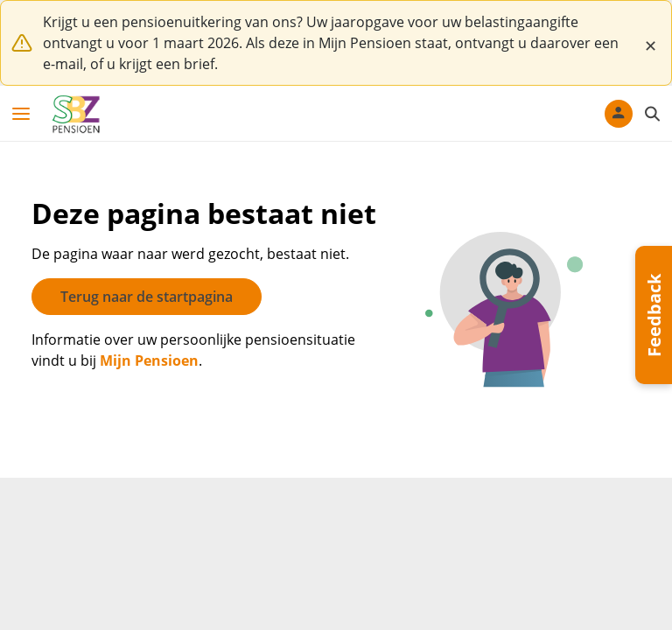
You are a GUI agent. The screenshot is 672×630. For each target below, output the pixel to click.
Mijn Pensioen (149, 360)
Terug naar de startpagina (147, 297)
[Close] (650, 43)
